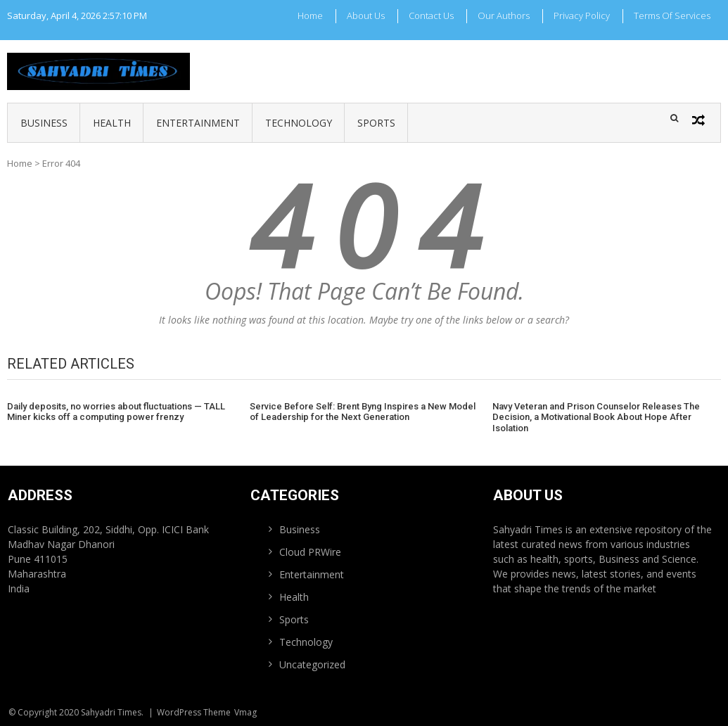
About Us (366, 15)
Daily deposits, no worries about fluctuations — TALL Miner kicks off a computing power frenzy (116, 412)
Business (44, 123)
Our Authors (504, 15)
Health (112, 123)
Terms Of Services (672, 15)
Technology (299, 123)
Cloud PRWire (310, 552)
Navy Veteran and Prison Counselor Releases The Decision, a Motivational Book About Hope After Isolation (596, 417)
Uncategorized (312, 664)
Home (310, 15)
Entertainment (198, 123)
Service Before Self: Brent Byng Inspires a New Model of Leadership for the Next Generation (363, 412)
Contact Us (431, 15)
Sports (376, 123)
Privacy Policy (582, 15)
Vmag (245, 712)
